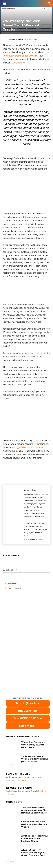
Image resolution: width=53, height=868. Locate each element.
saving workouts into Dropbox (28, 447)
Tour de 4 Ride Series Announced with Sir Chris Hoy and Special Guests (35, 810)
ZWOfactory (18, 63)
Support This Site (18, 774)
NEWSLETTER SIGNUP (19, 788)
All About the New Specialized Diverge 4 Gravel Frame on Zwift (33, 852)
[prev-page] (8, 766)
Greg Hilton (17, 40)
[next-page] (12, 766)
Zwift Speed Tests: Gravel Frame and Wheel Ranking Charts (35, 838)
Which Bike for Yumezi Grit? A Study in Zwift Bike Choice (33, 745)
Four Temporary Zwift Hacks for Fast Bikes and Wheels (35, 824)
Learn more (21, 780)
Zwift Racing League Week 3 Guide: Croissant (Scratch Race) (34, 759)
